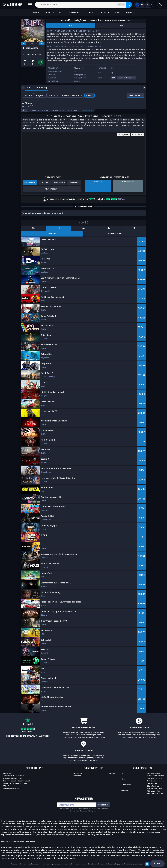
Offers (27, 87)
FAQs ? (6, 786)
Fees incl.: (135, 95)
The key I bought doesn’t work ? (17, 781)
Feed (121, 26)
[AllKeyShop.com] (13, 5)
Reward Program (154, 779)
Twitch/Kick (77, 774)
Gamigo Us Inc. (80, 75)
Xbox (123, 779)
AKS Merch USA (153, 791)
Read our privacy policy (135, 864)
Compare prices (86, 111)
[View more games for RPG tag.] (114, 79)
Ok (147, 864)
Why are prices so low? (13, 779)
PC (122, 774)
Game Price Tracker (155, 776)
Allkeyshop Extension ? (13, 789)
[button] (160, 5)
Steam (77, 81)
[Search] (129, 5)
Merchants (76, 776)
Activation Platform (71, 95)
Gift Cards (152, 781)
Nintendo (125, 791)
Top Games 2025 (154, 789)
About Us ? (8, 774)
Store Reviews (153, 786)
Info (71, 26)
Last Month (74, 183)
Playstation (126, 785)
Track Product (52, 189)
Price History (39, 87)
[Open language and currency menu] (143, 5)
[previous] (24, 44)
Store (27, 95)
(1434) (107, 200)
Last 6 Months (59, 183)
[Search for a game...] (83, 5)
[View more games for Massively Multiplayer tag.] (127, 79)
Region (40, 95)
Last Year (45, 183)
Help (157, 864)
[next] (42, 44)
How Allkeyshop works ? (13, 776)
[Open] (30, 5)
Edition (52, 95)
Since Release (30, 183)
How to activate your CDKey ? (16, 784)
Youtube (111, 774)
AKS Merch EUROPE (155, 794)
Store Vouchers (154, 774)
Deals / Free (152, 784)
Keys (89, 95)
